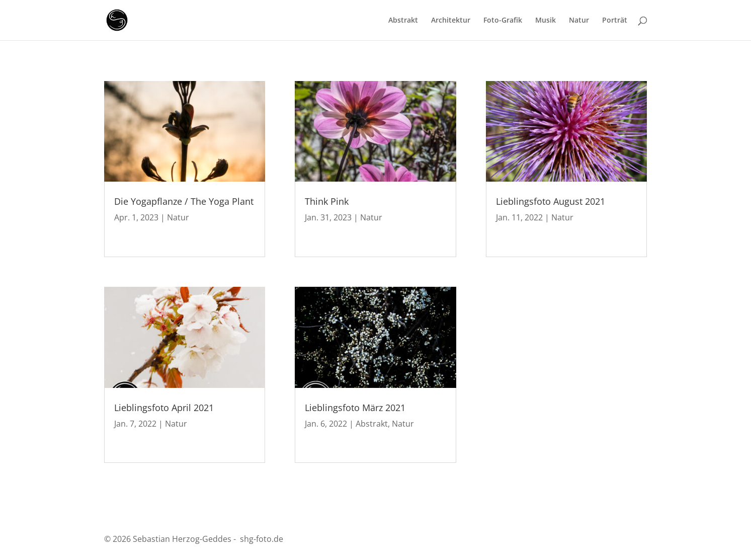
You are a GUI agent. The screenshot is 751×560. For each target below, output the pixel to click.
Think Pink (327, 201)
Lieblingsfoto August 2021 (551, 201)
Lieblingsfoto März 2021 (355, 408)
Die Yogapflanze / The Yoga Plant (184, 201)
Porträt (615, 21)
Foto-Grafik (503, 21)
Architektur (451, 21)
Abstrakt (403, 21)
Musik (546, 21)
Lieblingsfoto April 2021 (164, 408)
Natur (579, 21)
